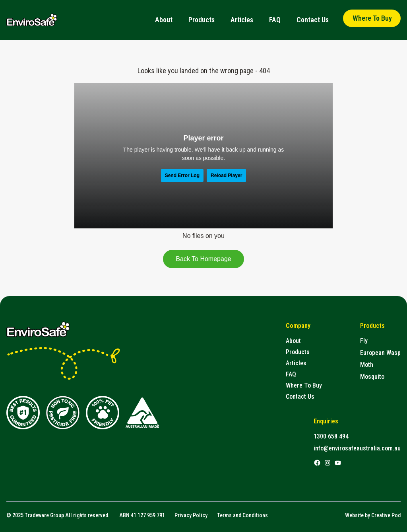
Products (202, 20)
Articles (242, 20)
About (164, 20)
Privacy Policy (191, 515)
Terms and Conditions (242, 515)
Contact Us (313, 20)
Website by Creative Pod (373, 515)
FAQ (275, 20)
